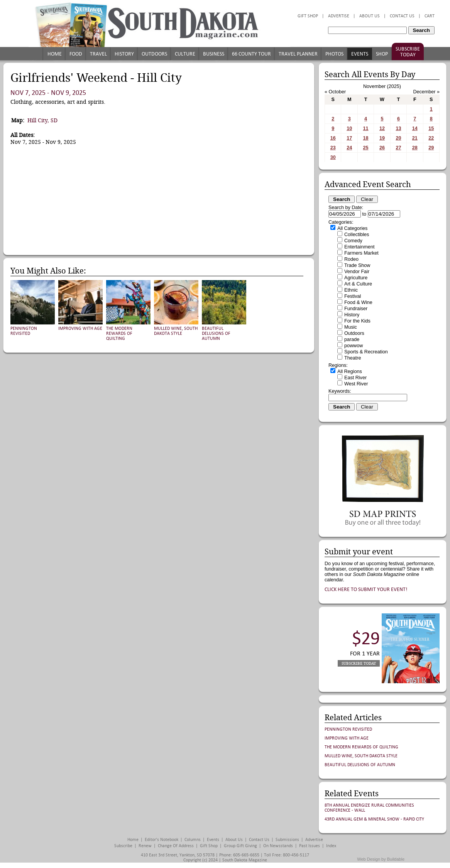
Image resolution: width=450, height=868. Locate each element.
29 (431, 148)
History (124, 54)
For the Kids (357, 321)
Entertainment (359, 247)
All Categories (352, 228)
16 (333, 138)
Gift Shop (308, 16)
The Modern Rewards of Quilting (119, 334)
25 (366, 148)
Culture (185, 54)
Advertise (339, 16)
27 (398, 148)
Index (331, 846)
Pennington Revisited (24, 331)
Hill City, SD (42, 120)
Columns (193, 840)
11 (366, 128)
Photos (334, 54)
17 (349, 138)
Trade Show (357, 265)
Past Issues (310, 846)
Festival (353, 296)
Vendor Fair (357, 272)
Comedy (353, 241)
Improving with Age (80, 328)
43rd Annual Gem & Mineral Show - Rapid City (374, 819)
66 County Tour (251, 54)
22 (431, 138)
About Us (370, 16)
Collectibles (357, 235)
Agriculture (356, 278)
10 (349, 128)
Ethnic (351, 290)
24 (349, 148)
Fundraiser (356, 309)
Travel (98, 54)
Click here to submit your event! (366, 589)
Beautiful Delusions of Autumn (216, 334)
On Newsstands (278, 846)
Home (55, 54)
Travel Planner (298, 54)
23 (333, 148)
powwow (354, 346)
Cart (430, 16)
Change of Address (176, 846)
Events (360, 54)
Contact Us (402, 16)
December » (426, 92)
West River (356, 384)
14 (415, 128)
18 (366, 138)
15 (431, 128)
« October (335, 92)
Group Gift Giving (240, 846)
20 (398, 138)
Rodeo (351, 259)
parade (352, 339)
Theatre (353, 358)
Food (76, 54)
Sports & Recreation (366, 352)
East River (355, 378)
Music (351, 327)
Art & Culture (358, 284)
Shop (382, 54)
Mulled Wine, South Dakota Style (176, 331)
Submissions (287, 840)
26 (382, 148)
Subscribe (123, 846)
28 (415, 148)
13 (398, 128)
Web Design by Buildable (381, 859)
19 (382, 138)
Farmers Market (361, 253)
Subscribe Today (408, 52)
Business (214, 54)
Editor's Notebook (162, 840)
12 (382, 128)
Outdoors (154, 54)
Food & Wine (358, 302)
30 (333, 157)
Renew (145, 846)
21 (415, 138)
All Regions (350, 372)
